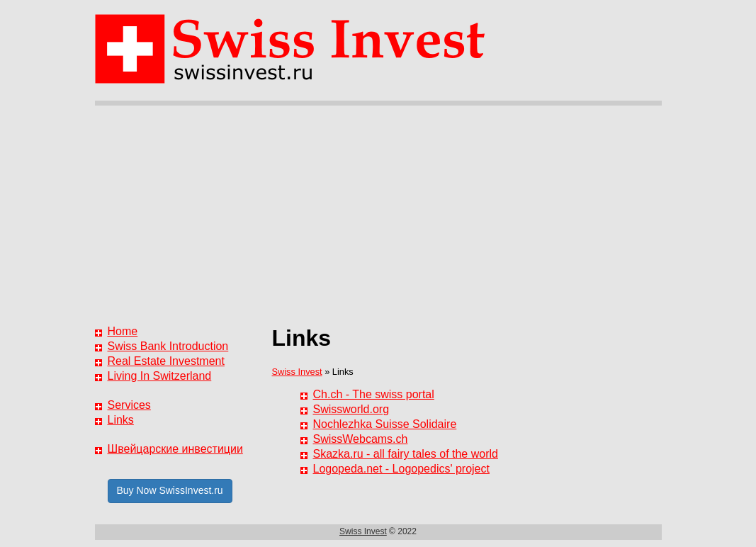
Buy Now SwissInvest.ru (170, 490)
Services (129, 405)
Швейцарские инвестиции (175, 449)
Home (123, 331)
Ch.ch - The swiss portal (374, 394)
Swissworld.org (351, 409)
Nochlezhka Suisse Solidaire (385, 424)
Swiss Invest (297, 372)
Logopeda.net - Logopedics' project (401, 469)
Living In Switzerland (160, 376)
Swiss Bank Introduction (168, 346)
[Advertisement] (378, 212)
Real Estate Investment (166, 361)
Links (121, 420)
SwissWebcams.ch (361, 439)
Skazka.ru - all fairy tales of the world (406, 454)
